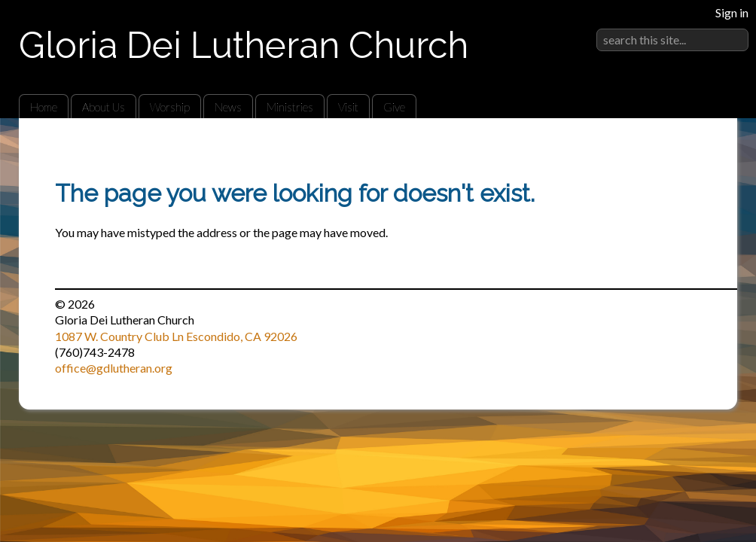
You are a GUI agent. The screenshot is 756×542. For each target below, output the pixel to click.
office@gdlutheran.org (114, 368)
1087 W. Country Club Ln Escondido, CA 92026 (176, 336)
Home (44, 107)
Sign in (732, 12)
